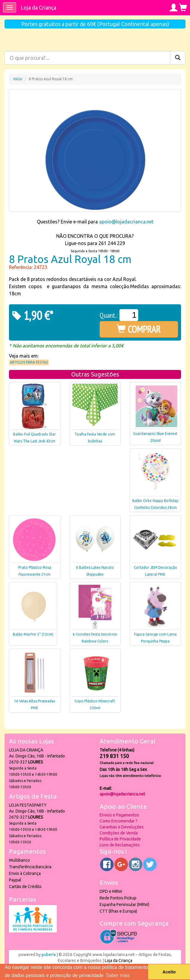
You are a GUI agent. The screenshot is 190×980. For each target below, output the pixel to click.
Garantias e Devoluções (122, 827)
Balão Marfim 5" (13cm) (33, 634)
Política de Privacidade (120, 839)
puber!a (49, 955)
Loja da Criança (38, 7)
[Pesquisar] (178, 58)
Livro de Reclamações (120, 845)
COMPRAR (139, 329)
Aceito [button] (169, 972)
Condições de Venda (119, 833)
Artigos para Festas (29, 362)
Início (18, 79)
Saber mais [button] (118, 975)
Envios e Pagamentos (119, 815)
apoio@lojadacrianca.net (126, 222)
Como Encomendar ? (118, 821)
